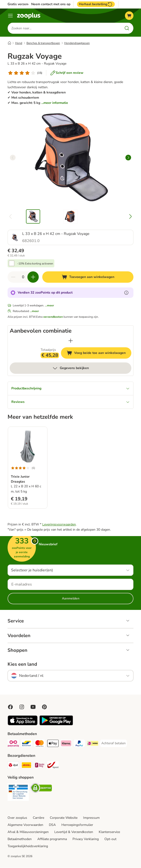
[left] (13, 158)
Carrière (38, 818)
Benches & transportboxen (43, 43)
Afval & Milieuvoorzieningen (28, 832)
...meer (49, 306)
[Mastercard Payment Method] (40, 744)
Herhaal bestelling (96, 4)
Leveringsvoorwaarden (59, 525)
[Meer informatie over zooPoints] (126, 293)
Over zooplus (17, 818)
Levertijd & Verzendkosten (74, 832)
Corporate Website (64, 818)
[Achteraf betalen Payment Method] (113, 744)
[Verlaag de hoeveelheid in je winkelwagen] (13, 277)
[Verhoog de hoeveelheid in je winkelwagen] (33, 277)
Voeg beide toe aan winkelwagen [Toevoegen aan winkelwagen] (99, 354)
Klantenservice (109, 832)
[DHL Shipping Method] (26, 766)
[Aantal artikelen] (23, 277)
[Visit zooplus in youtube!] (33, 707)
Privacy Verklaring (86, 839)
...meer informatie (55, 103)
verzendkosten (53, 317)
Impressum (91, 818)
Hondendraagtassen (77, 43)
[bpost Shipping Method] (53, 766)
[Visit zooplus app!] (23, 725)
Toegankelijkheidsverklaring (28, 846)
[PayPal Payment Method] (79, 744)
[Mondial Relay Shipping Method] (40, 766)
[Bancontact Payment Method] (26, 744)
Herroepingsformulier (77, 825)
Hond (19, 43)
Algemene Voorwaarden (25, 825)
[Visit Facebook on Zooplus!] (10, 707)
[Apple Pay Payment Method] (53, 744)
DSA (52, 825)
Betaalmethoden (20, 839)
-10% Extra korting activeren (35, 264)
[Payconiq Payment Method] (13, 744)
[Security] (18, 793)
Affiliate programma (52, 839)
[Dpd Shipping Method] (13, 766)
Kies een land (22, 665)
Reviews (70, 402)
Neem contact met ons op (51, 4)
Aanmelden (71, 599)
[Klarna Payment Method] (66, 744)
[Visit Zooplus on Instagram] (22, 707)
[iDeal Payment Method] (93, 744)
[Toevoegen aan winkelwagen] (88, 277)
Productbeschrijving (70, 389)
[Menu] (10, 16)
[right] (128, 158)
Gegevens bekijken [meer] (70, 368)
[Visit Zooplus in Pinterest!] (44, 707)
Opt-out (110, 839)
